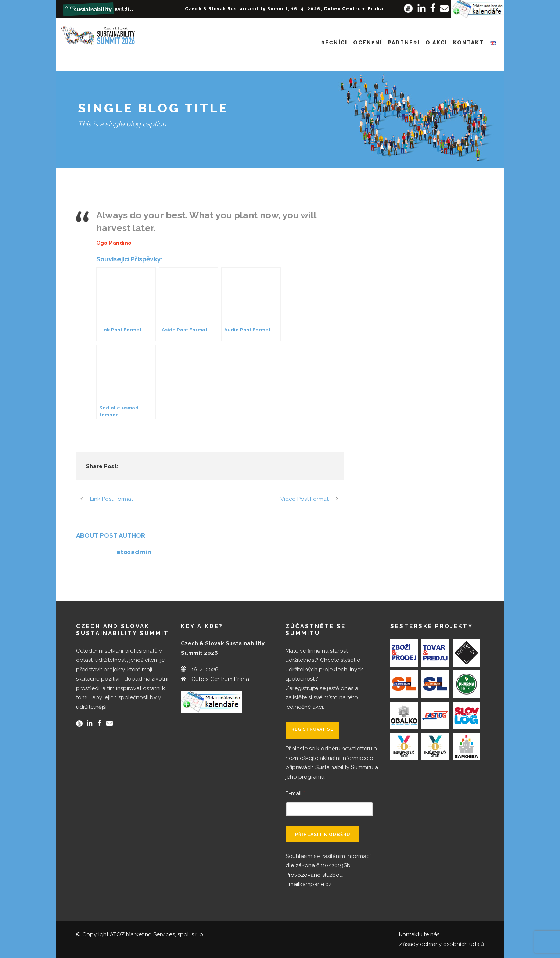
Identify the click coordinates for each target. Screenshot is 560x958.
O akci (436, 43)
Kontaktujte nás (419, 934)
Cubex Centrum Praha (220, 679)
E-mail (295, 793)
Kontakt (469, 43)
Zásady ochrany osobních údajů (441, 944)
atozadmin (134, 552)
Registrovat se (312, 729)
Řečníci (334, 43)
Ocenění (368, 43)
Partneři (404, 43)
